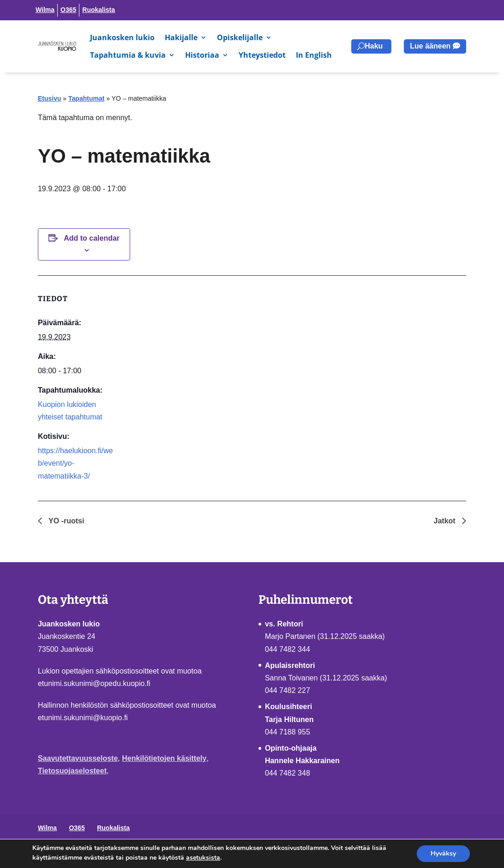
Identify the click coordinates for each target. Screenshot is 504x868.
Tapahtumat (86, 98)
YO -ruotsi (66, 521)
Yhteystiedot (262, 55)
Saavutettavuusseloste (78, 758)
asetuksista (203, 858)
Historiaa (202, 55)
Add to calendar (92, 238)
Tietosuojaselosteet (72, 771)
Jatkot (446, 521)
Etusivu (50, 98)
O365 (68, 10)
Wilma (45, 10)
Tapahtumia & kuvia (128, 55)
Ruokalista (99, 10)
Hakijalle (181, 37)
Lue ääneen (430, 46)
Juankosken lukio (122, 37)
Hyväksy (443, 853)
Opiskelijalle (240, 37)
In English (314, 55)
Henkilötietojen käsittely (164, 758)
